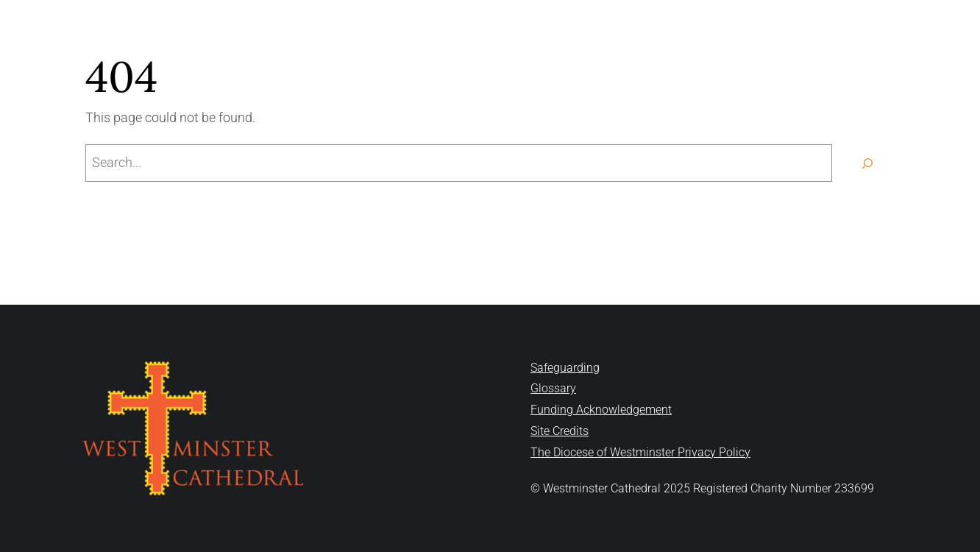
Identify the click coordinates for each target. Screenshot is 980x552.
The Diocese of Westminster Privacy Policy (640, 452)
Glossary (553, 388)
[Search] (867, 163)
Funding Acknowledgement (601, 410)
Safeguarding (565, 368)
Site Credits (560, 431)
